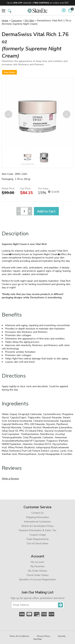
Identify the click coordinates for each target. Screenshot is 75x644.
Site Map (38, 639)
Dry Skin (29, 21)
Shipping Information (37, 517)
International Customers (37, 522)
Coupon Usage (38, 535)
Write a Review (10, 479)
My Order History (38, 571)
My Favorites (38, 566)
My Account (37, 562)
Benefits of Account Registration (38, 580)
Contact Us (37, 513)
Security (62, 636)
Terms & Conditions (19, 636)
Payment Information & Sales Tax (37, 530)
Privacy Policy (44, 636)
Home (5, 21)
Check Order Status (38, 575)
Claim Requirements (37, 539)
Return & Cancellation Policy (38, 526)
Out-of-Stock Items (37, 543)
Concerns (17, 21)
